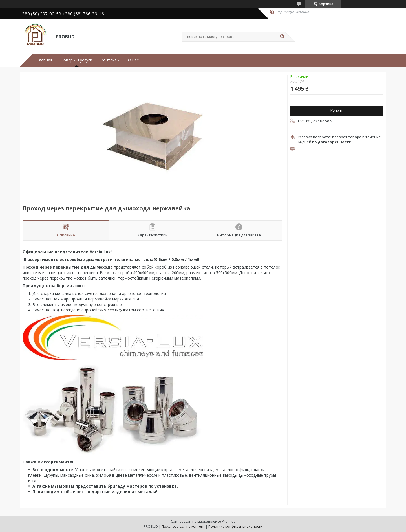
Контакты (110, 60)
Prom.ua (229, 521)
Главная (45, 60)
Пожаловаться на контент (183, 526)
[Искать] (282, 37)
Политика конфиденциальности (235, 526)
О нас (133, 60)
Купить (337, 111)
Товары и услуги (77, 60)
